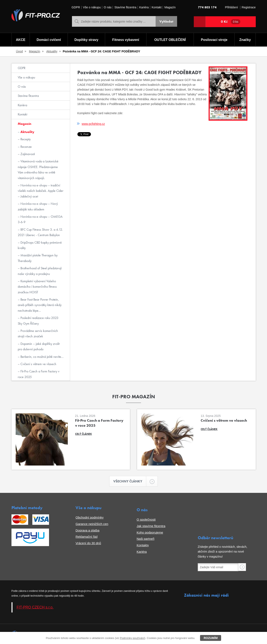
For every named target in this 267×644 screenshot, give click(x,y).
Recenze (26, 147)
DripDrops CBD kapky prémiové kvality (40, 245)
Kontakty (143, 545)
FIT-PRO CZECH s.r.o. (35, 607)
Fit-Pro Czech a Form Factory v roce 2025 (39, 374)
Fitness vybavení (126, 40)
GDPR (76, 7)
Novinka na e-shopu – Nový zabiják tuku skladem (38, 206)
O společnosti (146, 519)
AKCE (21, 40)
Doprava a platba (87, 530)
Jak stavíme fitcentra (151, 526)
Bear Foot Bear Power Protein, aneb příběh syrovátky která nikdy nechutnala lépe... (40, 305)
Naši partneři (145, 539)
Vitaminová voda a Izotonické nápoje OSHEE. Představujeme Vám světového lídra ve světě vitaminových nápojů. (38, 170)
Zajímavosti (27, 154)
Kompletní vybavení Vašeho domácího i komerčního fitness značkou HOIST (37, 287)
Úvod (20, 51)
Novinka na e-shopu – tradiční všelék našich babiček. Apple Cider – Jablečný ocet (41, 191)
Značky (245, 40)
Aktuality (52, 51)
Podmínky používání (132, 638)
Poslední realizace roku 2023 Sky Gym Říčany (38, 321)
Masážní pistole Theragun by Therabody (38, 258)
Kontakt (157, 7)
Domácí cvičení (49, 40)
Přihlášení (231, 7)
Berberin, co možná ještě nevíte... (42, 357)
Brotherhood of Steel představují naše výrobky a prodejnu (40, 271)
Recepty (25, 139)
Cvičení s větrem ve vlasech (38, 364)
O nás (108, 7)
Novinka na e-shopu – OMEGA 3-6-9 (40, 219)
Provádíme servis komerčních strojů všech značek (38, 333)
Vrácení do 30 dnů (88, 543)
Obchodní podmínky (89, 517)
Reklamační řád (86, 537)
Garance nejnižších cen (92, 524)
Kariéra (144, 7)
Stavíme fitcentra (125, 7)
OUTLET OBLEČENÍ (170, 40)
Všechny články (130, 481)
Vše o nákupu (92, 7)
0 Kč (231, 22)
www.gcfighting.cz (93, 124)
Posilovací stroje (214, 40)
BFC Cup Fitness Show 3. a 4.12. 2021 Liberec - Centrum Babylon (40, 232)
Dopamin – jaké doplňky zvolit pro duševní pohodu (39, 346)
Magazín (170, 7)
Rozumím (211, 638)
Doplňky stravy (86, 40)
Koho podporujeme (150, 532)
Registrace (249, 7)
